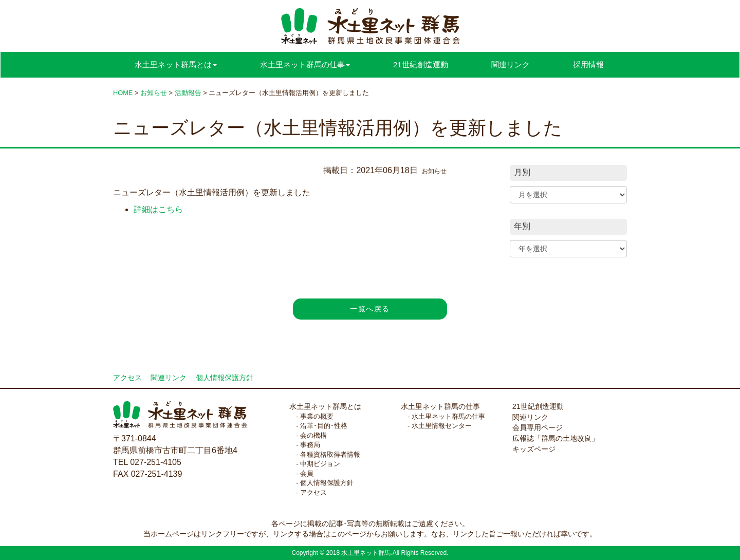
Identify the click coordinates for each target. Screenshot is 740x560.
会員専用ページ (538, 427)
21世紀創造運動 (421, 64)
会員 (307, 473)
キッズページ (534, 449)
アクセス (127, 378)
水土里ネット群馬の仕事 (440, 406)
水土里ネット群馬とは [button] (176, 64)
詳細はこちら (158, 209)
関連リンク (511, 64)
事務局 (310, 445)
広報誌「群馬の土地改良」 (556, 438)
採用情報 (588, 64)
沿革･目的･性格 (324, 426)
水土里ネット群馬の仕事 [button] (305, 64)
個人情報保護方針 (225, 378)
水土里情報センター (442, 426)
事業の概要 (317, 416)
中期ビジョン (320, 464)
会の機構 (313, 435)
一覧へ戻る (370, 309)
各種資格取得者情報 (330, 454)
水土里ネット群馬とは (325, 406)
